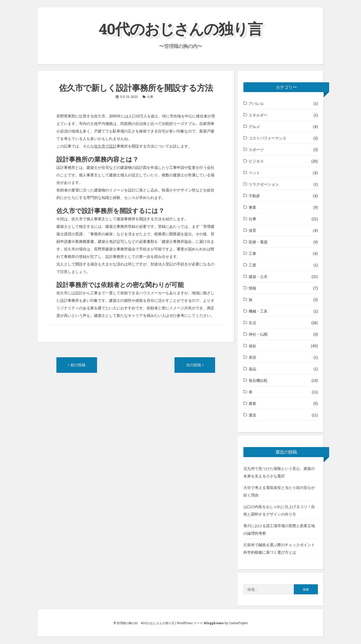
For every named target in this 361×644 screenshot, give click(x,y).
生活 (252, 323)
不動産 (254, 196)
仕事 (150, 97)
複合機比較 (258, 380)
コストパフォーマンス (267, 138)
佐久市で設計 (105, 146)
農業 (252, 403)
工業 (252, 265)
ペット (254, 173)
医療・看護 (258, 242)
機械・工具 (258, 311)
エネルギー (258, 115)
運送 (252, 415)
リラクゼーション (264, 184)
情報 (252, 288)
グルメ (254, 126)
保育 (252, 230)
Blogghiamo (214, 623)
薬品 (252, 369)
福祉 (252, 346)
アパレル (256, 103)
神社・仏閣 (258, 334)
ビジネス (256, 161)
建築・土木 (258, 276)
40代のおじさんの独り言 (180, 28)
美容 (252, 357)
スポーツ (256, 150)
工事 (252, 253)
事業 (252, 207)
